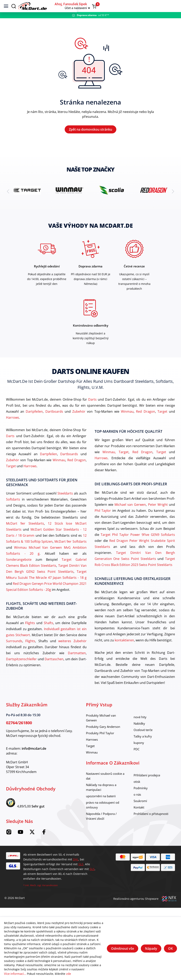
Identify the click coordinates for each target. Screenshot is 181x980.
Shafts (49, 632)
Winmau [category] (92, 762)
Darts (92, 409)
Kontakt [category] (140, 816)
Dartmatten (77, 662)
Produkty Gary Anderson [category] (105, 736)
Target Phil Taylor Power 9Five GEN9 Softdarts (138, 544)
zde (68, 974)
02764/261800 (19, 732)
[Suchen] (14, 6)
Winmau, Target (116, 461)
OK (170, 949)
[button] (152, 6)
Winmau (127, 421)
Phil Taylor (103, 520)
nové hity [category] (141, 726)
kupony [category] (139, 752)
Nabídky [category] (140, 733)
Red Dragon (145, 421)
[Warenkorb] (174, 6)
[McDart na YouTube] (20, 843)
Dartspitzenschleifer (21, 668)
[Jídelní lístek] (6, 6)
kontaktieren (124, 649)
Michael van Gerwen (130, 514)
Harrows (13, 427)
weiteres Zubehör (72, 650)
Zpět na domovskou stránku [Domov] (90, 134)
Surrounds (14, 650)
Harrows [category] (93, 749)
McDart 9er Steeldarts (25, 533)
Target (162, 421)
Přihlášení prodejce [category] (148, 784)
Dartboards (54, 421)
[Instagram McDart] (9, 843)
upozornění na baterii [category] (102, 805)
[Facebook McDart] (44, 843)
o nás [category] (138, 804)
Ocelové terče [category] (144, 739)
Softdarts (13, 509)
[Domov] (85, 6)
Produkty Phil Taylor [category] (101, 742)
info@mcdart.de (34, 758)
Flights (30, 632)
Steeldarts (65, 503)
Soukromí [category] (141, 810)
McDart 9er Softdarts (71, 551)
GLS (81, 873)
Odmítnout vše (123, 949)
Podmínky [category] (141, 797)
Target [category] (91, 755)
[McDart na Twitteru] (32, 843)
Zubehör (79, 421)
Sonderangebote (19, 569)
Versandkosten (50, 894)
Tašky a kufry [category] (143, 745)
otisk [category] (137, 791)
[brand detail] (27, 199)
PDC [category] (137, 758)
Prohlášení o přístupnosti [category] (153, 823)
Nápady (151, 949)
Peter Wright (158, 514)
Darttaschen (54, 668)
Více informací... (15, 974)
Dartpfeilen (34, 421)
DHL (76, 869)
